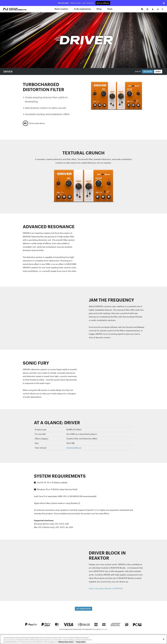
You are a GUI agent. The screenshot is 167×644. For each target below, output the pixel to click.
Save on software (103, 3)
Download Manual (74, 448)
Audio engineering (82, 9)
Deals (110, 9)
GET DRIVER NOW (83, 609)
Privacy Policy (81, 642)
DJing (99, 9)
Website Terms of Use (66, 642)
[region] (83, 639)
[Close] (164, 639)
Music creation (61, 9)
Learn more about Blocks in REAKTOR (106, 588)
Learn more (104, 629)
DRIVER (8, 71)
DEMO (158, 71)
